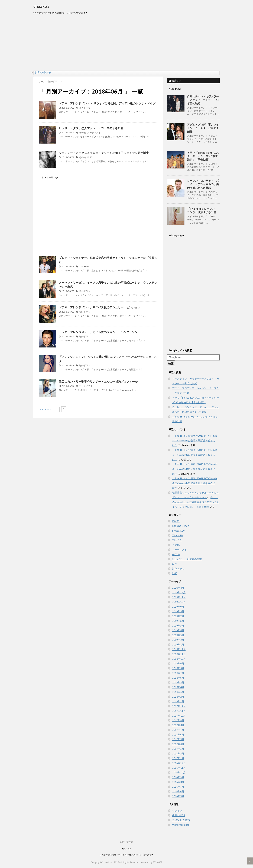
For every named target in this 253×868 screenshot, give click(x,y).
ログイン (177, 811)
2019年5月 (178, 626)
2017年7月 (178, 730)
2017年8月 (178, 725)
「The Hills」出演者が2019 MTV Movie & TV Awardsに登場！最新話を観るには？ (195, 440)
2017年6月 (178, 735)
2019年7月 (178, 616)
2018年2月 (178, 697)
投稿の (179, 815)
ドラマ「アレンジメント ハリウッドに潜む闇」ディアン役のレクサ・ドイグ (107, 103)
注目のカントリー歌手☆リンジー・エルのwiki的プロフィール (98, 382)
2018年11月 (179, 654)
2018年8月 (178, 668)
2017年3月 (178, 749)
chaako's (41, 6)
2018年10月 (179, 659)
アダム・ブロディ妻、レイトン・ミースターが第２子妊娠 (203, 128)
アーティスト (94, 133)
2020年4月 (178, 588)
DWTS (176, 521)
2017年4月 (178, 744)
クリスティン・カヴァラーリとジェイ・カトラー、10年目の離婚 (203, 100)
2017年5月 (178, 739)
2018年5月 (178, 683)
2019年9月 (178, 607)
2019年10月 (179, 602)
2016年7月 (178, 787)
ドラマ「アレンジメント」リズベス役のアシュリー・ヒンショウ (100, 307)
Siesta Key (178, 531)
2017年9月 (178, 720)
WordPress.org (181, 825)
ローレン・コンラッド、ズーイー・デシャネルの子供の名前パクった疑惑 (203, 184)
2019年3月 (178, 635)
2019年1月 (178, 645)
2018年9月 (178, 664)
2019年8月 (178, 611)
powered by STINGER (151, 862)
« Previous (46, 410)
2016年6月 (178, 791)
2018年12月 (179, 649)
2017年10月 (179, 716)
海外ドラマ (85, 108)
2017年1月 (178, 758)
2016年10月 (179, 773)
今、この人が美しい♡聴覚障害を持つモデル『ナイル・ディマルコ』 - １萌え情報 (196, 502)
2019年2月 (178, 640)
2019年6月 (178, 621)
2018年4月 (178, 687)
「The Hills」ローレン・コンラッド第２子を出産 (202, 211)
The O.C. (177, 540)
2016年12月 (179, 763)
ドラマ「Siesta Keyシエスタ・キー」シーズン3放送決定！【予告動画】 (203, 156)
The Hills (84, 266)
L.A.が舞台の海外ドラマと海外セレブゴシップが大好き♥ (126, 855)
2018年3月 (178, 692)
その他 (82, 133)
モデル (91, 157)
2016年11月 (179, 768)
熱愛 (175, 573)
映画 (175, 564)
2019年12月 (179, 592)
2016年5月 (178, 796)
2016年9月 (178, 777)
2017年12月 (179, 706)
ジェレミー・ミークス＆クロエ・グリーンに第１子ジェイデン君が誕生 (104, 153)
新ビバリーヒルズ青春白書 (187, 559)
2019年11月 (179, 597)
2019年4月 (178, 630)
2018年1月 (178, 701)
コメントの (181, 820)
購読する (175, 81)
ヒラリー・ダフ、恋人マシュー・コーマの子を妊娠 (91, 128)
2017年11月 (179, 711)
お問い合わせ (43, 72)
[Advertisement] (126, 44)
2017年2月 (178, 754)
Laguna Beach (181, 526)
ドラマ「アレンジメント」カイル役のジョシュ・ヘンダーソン (98, 332)
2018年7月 (178, 673)
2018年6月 (178, 678)
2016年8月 (178, 782)
